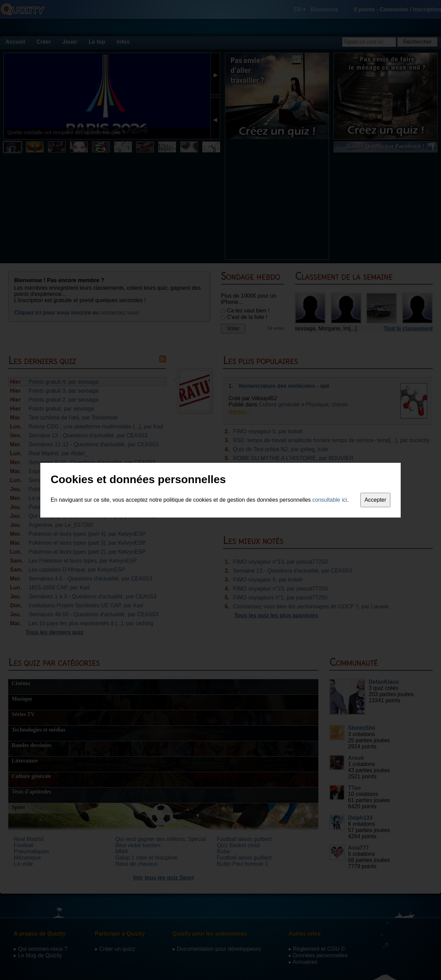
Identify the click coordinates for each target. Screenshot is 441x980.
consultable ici (330, 500)
